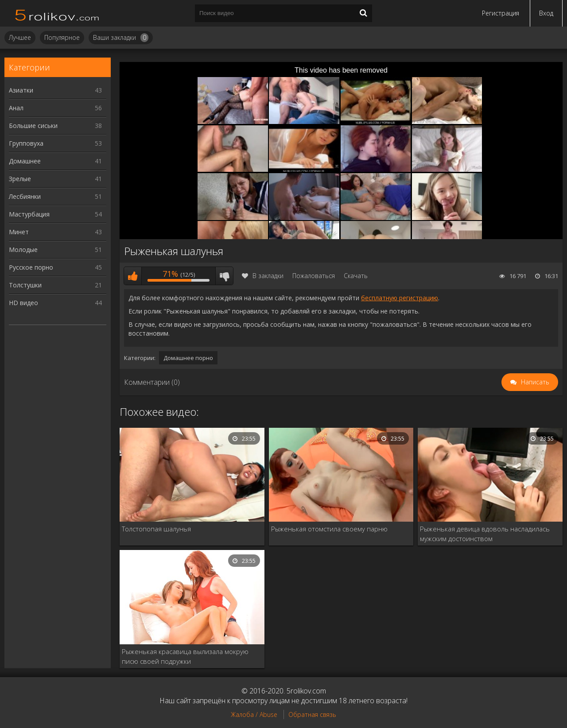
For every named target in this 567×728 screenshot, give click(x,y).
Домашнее (55, 161)
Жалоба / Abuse (254, 714)
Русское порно (55, 267)
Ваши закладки (121, 38)
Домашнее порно (188, 358)
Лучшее (20, 37)
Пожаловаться (314, 276)
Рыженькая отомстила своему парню (329, 529)
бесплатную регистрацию (400, 298)
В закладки (263, 276)
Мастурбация (55, 214)
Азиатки (55, 90)
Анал (55, 108)
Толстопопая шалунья (156, 529)
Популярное (62, 37)
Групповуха (55, 143)
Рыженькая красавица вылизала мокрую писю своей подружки (185, 656)
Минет (55, 232)
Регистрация (501, 13)
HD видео (55, 303)
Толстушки (55, 285)
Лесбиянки (55, 196)
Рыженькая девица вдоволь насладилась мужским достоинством (485, 534)
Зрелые (55, 179)
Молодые (55, 250)
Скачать (356, 276)
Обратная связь (312, 714)
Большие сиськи (55, 126)
